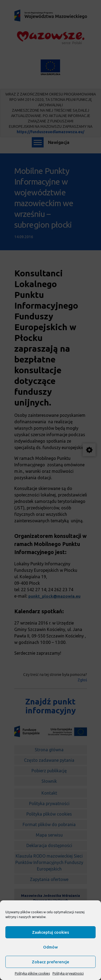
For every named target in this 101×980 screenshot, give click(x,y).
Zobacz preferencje (50, 962)
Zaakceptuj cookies (50, 932)
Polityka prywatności (68, 973)
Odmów (50, 947)
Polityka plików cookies (32, 973)
